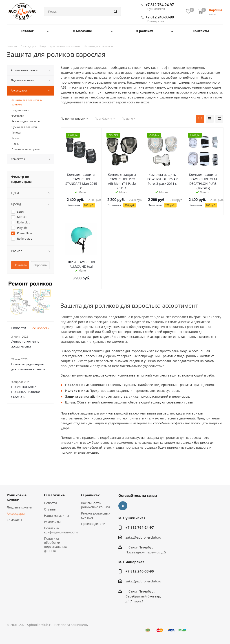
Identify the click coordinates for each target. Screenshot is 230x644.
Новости (50, 503)
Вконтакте (123, 506)
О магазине (54, 495)
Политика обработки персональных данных (55, 545)
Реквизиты (52, 522)
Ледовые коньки (19, 507)
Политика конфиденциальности (61, 530)
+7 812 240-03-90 (158, 19)
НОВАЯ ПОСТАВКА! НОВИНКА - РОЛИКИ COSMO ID (26, 392)
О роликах (90, 495)
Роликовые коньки (17, 497)
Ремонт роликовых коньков (96, 515)
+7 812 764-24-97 (158, 7)
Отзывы (50, 509)
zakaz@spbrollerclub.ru (143, 537)
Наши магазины (56, 516)
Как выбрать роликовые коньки (95, 505)
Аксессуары (16, 514)
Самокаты (14, 520)
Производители (93, 524)
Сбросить (40, 265)
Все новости (40, 328)
